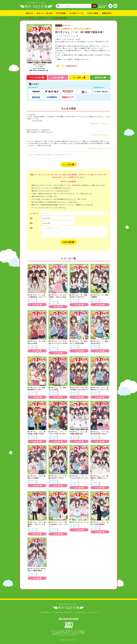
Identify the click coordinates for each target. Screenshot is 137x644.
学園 (58, 66)
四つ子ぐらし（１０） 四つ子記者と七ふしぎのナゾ (79, 388)
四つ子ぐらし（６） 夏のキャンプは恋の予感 (78, 342)
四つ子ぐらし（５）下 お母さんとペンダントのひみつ (58, 343)
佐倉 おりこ (71, 36)
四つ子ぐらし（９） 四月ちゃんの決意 (57, 388)
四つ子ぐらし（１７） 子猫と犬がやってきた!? (57, 477)
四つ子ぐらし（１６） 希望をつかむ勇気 (36, 477)
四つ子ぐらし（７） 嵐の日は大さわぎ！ (99, 342)
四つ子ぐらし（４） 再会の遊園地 (99, 296)
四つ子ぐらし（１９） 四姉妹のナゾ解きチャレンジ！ (99, 478)
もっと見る (67, 164)
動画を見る (107, 13)
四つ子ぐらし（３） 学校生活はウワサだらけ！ (78, 296)
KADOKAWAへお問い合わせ (64, 612)
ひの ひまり (59, 36)
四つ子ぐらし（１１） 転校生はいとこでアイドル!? (100, 388)
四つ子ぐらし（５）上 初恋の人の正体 (36, 342)
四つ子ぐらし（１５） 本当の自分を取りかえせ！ (99, 433)
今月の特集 (61, 13)
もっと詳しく (78, 77)
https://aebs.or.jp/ (71, 635)
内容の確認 (67, 242)
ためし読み (57, 77)
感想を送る (99, 77)
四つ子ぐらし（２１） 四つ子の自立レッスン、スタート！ (58, 524)
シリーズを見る (36, 77)
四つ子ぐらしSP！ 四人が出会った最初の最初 (37, 569)
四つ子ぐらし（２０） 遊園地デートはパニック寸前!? (36, 524)
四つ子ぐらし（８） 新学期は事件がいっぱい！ (36, 388)
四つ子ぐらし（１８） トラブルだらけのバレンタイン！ (79, 478)
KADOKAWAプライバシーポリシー (86, 612)
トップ (22, 18)
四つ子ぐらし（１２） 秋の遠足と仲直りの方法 (36, 433)
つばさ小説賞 (93, 13)
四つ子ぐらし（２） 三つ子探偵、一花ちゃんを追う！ (57, 297)
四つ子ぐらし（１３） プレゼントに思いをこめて (57, 433)
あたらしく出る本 (44, 13)
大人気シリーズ (76, 13)
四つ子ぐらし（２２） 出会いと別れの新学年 (99, 523)
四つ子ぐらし (33, 18)
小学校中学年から (71, 66)
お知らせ (29, 13)
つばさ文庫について (46, 612)
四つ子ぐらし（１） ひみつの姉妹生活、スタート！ (37, 296)
